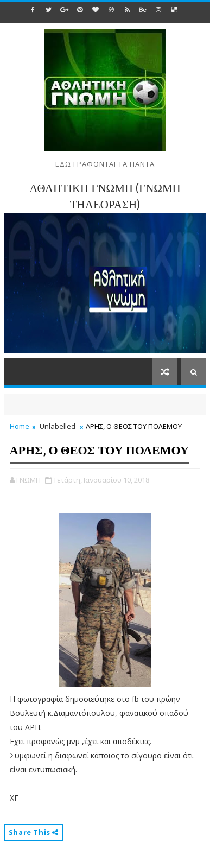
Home (20, 426)
